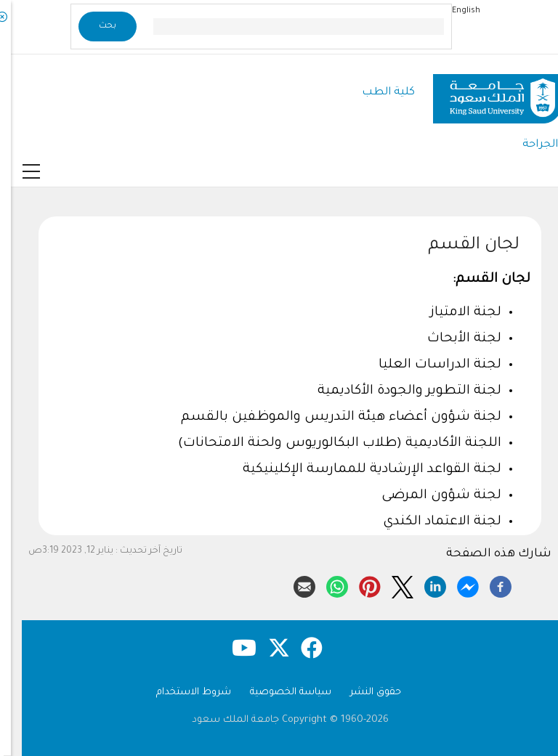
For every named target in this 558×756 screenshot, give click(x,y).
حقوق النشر (365, 692)
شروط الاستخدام (183, 692)
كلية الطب (377, 93)
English (455, 11)
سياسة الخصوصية (280, 692)
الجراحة (529, 145)
